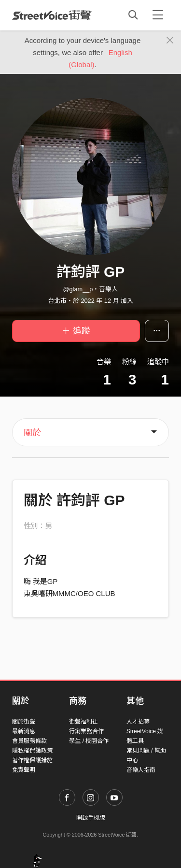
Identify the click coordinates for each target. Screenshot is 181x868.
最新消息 (24, 731)
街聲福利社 (84, 722)
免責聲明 (24, 770)
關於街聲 (24, 722)
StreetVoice (52, 15)
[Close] (170, 41)
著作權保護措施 (32, 760)
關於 (32, 433)
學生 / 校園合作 (89, 741)
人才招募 (138, 722)
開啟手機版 (91, 818)
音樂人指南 (141, 770)
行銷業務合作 (86, 731)
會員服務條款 (29, 741)
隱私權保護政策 (32, 751)
